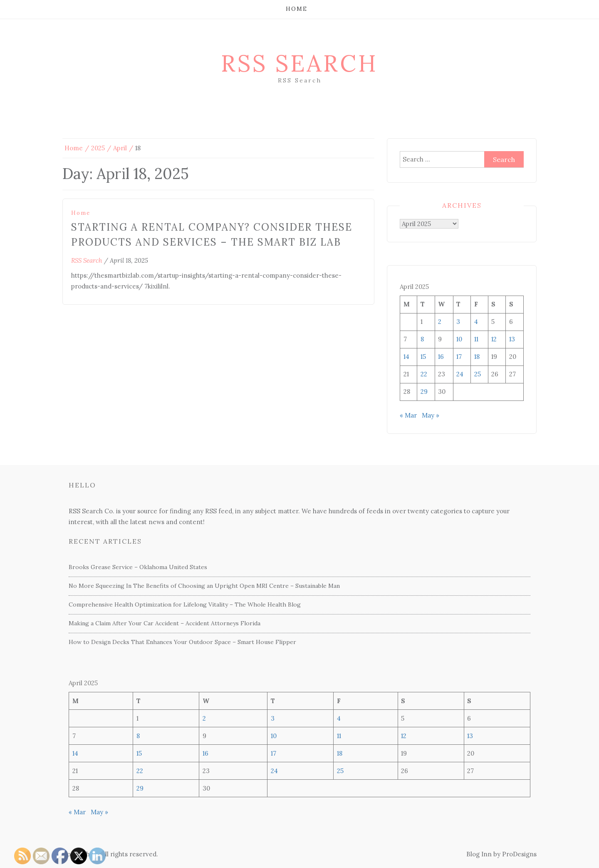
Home (297, 9)
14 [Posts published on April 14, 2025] (406, 357)
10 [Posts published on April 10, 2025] (459, 339)
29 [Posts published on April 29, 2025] (424, 392)
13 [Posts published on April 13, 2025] (512, 339)
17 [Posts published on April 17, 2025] (459, 357)
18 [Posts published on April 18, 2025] (477, 357)
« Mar (408, 415)
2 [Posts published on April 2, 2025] (440, 322)
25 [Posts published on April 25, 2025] (478, 374)
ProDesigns (519, 854)
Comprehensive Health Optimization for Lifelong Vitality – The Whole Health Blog (185, 604)
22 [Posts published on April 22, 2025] (424, 374)
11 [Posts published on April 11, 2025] (476, 339)
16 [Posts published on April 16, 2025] (441, 357)
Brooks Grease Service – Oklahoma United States (138, 567)
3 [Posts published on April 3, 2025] (458, 322)
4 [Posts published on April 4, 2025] (476, 322)
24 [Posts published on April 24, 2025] (460, 374)
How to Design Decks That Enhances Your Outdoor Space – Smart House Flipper (182, 642)
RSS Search (299, 63)
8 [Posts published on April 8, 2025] (422, 339)
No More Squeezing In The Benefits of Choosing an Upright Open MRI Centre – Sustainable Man (204, 586)
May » (431, 415)
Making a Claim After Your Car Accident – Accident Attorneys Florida (165, 623)
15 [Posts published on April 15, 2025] (423, 357)
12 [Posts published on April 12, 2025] (494, 339)
